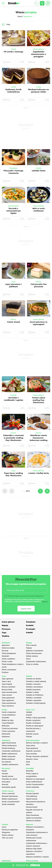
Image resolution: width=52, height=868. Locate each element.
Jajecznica (6, 645)
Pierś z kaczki (31, 645)
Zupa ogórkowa (8, 700)
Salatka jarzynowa (33, 690)
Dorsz (28, 659)
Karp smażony (32, 754)
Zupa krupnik (7, 684)
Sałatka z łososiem (33, 684)
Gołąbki (29, 712)
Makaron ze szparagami (35, 779)
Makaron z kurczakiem (35, 651)
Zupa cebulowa (8, 706)
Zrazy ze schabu (32, 664)
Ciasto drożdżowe (9, 715)
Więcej (44, 602)
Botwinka (30, 771)
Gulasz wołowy (8, 835)
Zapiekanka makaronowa (36, 662)
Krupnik (29, 715)
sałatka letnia (39, 171)
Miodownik (6, 734)
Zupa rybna (31, 746)
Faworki (5, 774)
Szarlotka (5, 718)
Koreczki (5, 784)
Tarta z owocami (8, 793)
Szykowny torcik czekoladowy (13, 91)
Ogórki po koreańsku (34, 818)
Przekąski (31, 629)
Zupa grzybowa (32, 748)
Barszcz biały (7, 690)
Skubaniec (6, 737)
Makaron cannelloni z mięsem (37, 857)
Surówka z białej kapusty (36, 703)
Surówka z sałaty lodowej (36, 681)
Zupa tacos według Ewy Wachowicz (13, 474)
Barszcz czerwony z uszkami (37, 743)
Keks (28, 765)
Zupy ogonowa (8, 679)
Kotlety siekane (32, 656)
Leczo (4, 827)
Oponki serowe (8, 776)
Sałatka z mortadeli (34, 698)
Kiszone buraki (32, 807)
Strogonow (6, 832)
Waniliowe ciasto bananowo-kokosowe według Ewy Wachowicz (39, 439)
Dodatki (13, 395)
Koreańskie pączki (9, 787)
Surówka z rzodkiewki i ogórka (13, 399)
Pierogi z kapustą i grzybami (37, 756)
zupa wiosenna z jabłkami (13, 285)
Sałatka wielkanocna (10, 765)
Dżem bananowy (33, 815)
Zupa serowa (7, 695)
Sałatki (39, 168)
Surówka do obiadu (34, 679)
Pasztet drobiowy (9, 748)
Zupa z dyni (6, 681)
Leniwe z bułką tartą (39, 473)
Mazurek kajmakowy (10, 796)
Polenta (29, 737)
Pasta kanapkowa (9, 653)
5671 (28, 491)
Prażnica (5, 672)
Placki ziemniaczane (34, 653)
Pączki (4, 771)
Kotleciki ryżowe (32, 734)
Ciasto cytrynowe (8, 731)
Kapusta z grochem (33, 751)
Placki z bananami (9, 670)
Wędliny (6, 636)
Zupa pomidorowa (9, 703)
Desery (39, 282)
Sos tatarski (6, 762)
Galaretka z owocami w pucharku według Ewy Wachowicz (13, 438)
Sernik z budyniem (9, 712)
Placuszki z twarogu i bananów (13, 172)
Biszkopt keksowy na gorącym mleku (39, 91)
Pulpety (29, 648)
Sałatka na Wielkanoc (35, 695)
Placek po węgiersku (10, 830)
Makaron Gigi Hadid (34, 849)
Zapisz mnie (26, 609)
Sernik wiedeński (33, 787)
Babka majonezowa (10, 799)
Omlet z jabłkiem (8, 659)
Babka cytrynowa (9, 756)
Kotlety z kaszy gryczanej (36, 718)
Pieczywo (6, 629)
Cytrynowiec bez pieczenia (39, 285)
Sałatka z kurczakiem (34, 687)
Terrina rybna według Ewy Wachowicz (39, 400)
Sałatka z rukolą (32, 692)
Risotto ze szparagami (35, 726)
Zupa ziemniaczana (9, 692)
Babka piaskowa (8, 759)
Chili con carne (7, 838)
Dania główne (39, 49)
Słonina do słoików (33, 821)
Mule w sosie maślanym (39, 210)
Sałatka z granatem (34, 700)
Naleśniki (5, 656)
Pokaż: (26, 17)
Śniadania (13, 168)
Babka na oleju (8, 720)
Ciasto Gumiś (13, 322)
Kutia (28, 762)
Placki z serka (7, 662)
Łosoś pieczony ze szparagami (39, 323)
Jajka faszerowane (9, 743)
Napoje (5, 625)
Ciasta (13, 49)
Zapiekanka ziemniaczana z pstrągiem (39, 54)
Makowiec (6, 726)
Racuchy (5, 651)
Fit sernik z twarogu (13, 52)
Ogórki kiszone (32, 799)
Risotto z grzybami (33, 720)
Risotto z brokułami (34, 723)
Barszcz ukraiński (9, 687)
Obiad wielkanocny (9, 746)
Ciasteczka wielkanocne (11, 751)
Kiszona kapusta (32, 793)
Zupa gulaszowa (8, 698)
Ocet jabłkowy (32, 796)
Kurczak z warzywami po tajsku (13, 211)
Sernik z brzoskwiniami (35, 784)
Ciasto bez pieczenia (10, 728)
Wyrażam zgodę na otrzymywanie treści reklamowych (24, 596)
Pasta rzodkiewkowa (34, 782)
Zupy (13, 282)
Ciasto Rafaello (8, 723)
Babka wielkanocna (9, 754)
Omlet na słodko (8, 648)
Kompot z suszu (32, 759)
